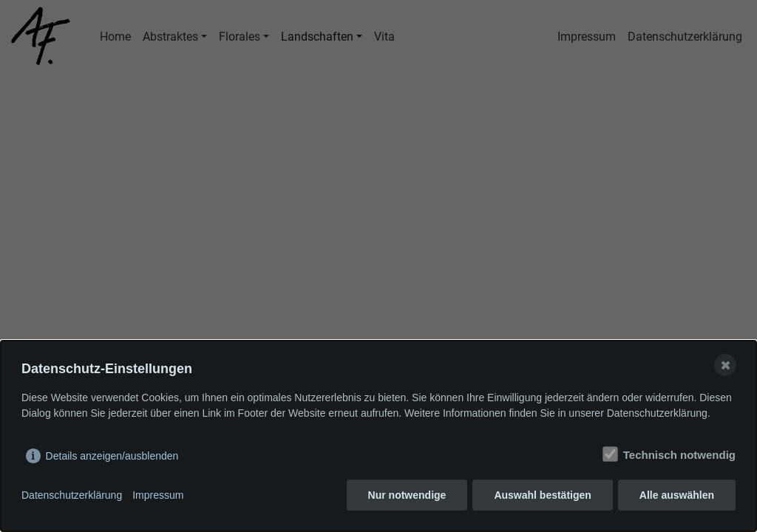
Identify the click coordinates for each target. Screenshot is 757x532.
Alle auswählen (677, 495)
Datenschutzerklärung (72, 495)
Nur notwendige (407, 495)
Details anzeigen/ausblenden (112, 456)
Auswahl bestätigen (542, 495)
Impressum (158, 495)
